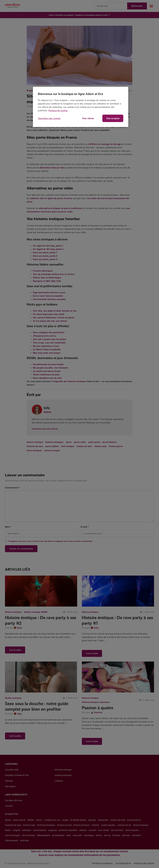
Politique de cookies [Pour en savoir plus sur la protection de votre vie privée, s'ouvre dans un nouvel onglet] (58, 110)
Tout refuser (87, 118)
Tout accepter (113, 118)
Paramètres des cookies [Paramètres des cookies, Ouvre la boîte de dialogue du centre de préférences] (49, 118)
